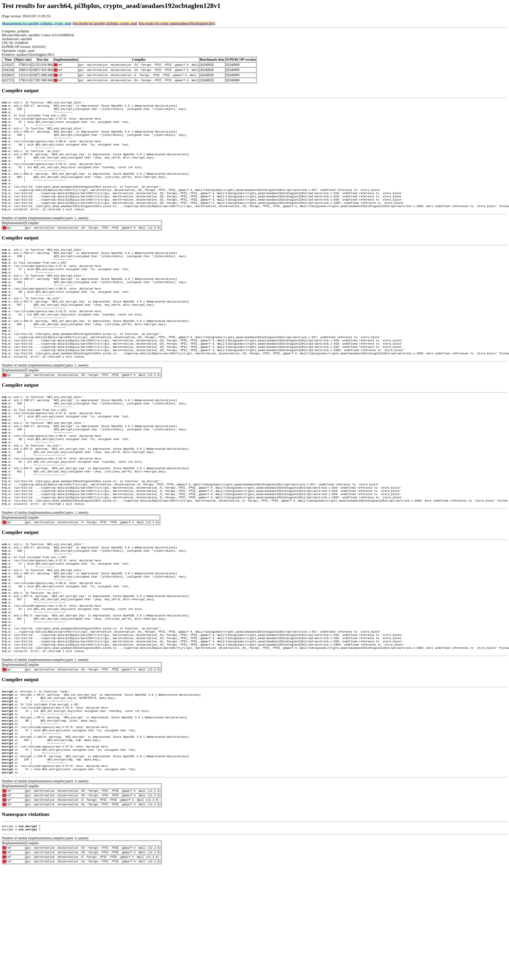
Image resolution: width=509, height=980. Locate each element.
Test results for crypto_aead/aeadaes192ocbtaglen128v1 (177, 23)
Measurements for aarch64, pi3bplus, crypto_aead (37, 23)
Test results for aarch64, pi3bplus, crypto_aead (105, 23)
